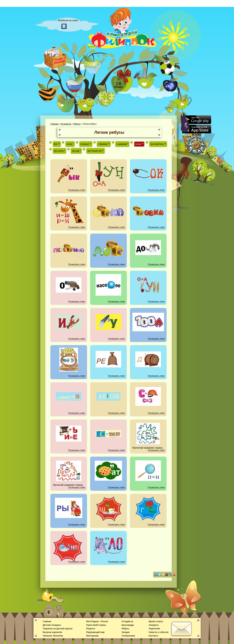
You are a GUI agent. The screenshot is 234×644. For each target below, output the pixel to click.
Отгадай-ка (66, 124)
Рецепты (91, 629)
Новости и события (159, 632)
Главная (54, 124)
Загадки (126, 632)
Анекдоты (154, 625)
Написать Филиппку (53, 636)
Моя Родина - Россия (97, 621)
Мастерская (92, 636)
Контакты (153, 636)
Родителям (154, 629)
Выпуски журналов (52, 632)
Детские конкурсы (52, 625)
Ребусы (77, 124)
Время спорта (156, 621)
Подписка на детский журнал (58, 629)
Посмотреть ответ (77, 190)
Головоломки (128, 636)
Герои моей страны (96, 625)
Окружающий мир (95, 632)
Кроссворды (128, 625)
